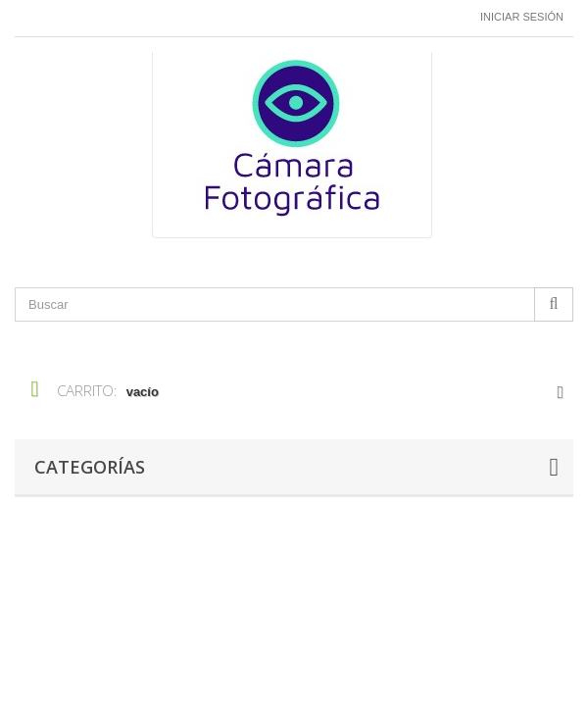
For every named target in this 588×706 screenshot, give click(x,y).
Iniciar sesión (522, 17)
